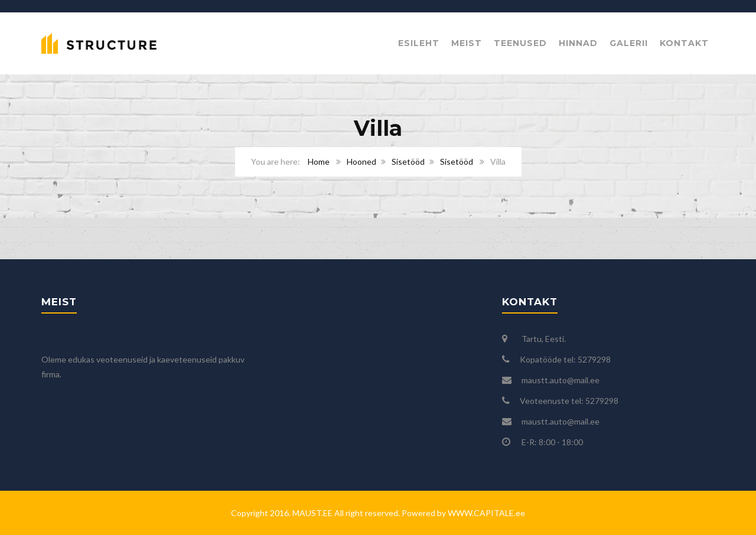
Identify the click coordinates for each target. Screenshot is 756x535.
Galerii (629, 43)
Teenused (520, 43)
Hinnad (578, 43)
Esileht (419, 43)
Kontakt (684, 43)
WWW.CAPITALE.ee (485, 513)
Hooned (361, 162)
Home (319, 162)
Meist (467, 43)
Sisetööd (408, 162)
